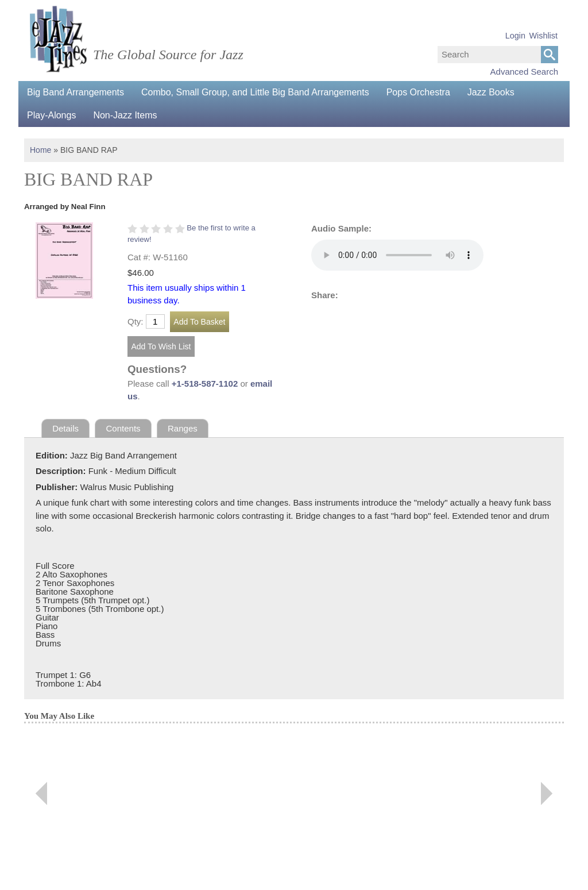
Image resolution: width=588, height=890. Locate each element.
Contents (123, 428)
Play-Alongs (51, 115)
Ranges (183, 428)
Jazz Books (491, 92)
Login (515, 36)
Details (65, 428)
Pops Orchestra (418, 92)
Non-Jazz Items (125, 115)
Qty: (136, 321)
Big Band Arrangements (76, 92)
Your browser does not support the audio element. (397, 255)
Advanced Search (524, 72)
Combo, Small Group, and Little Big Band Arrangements (255, 92)
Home (40, 150)
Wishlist (543, 36)
